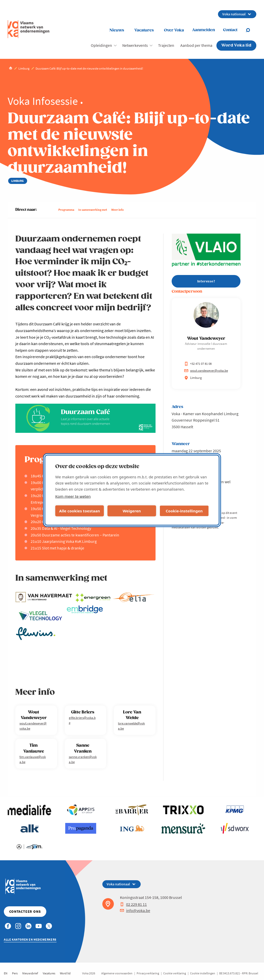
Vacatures (144, 30)
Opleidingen (101, 45)
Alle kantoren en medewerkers (30, 939)
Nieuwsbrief (30, 973)
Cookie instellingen (203, 973)
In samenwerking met (93, 210)
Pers (15, 973)
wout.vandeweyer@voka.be (33, 726)
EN (6, 973)
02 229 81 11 (133, 904)
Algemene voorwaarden (117, 973)
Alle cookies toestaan (79, 511)
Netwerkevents (135, 45)
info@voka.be (135, 910)
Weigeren (132, 511)
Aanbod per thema (196, 45)
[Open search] (251, 30)
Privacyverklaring (148, 973)
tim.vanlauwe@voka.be (33, 759)
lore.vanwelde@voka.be (131, 726)
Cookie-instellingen (184, 511)
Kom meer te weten (73, 496)
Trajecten (166, 45)
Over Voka (174, 30)
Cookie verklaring (175, 973)
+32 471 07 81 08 (198, 364)
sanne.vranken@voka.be (83, 759)
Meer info (118, 210)
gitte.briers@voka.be (82, 720)
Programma (66, 210)
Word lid (65, 973)
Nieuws (117, 30)
